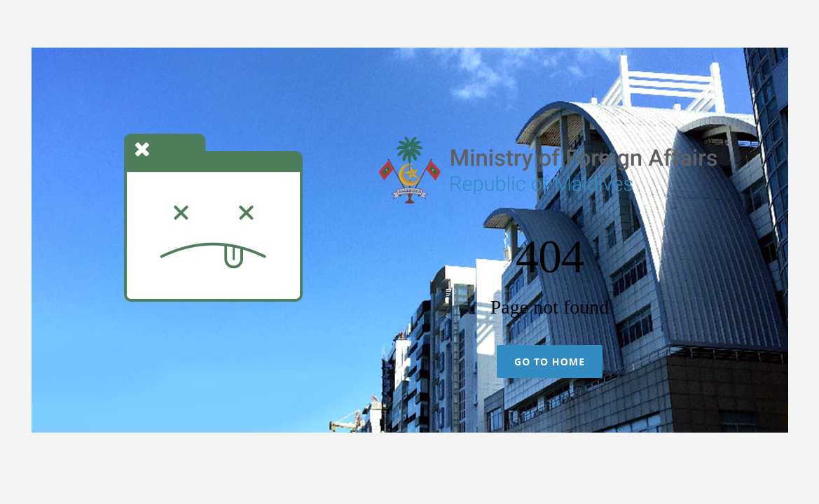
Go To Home (550, 362)
